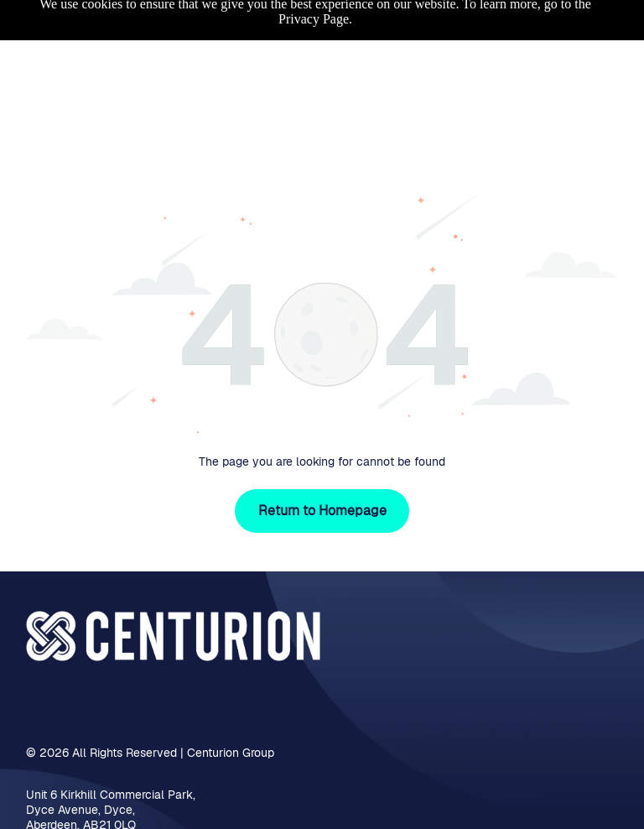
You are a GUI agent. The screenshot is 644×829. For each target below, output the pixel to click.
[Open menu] (605, 47)
